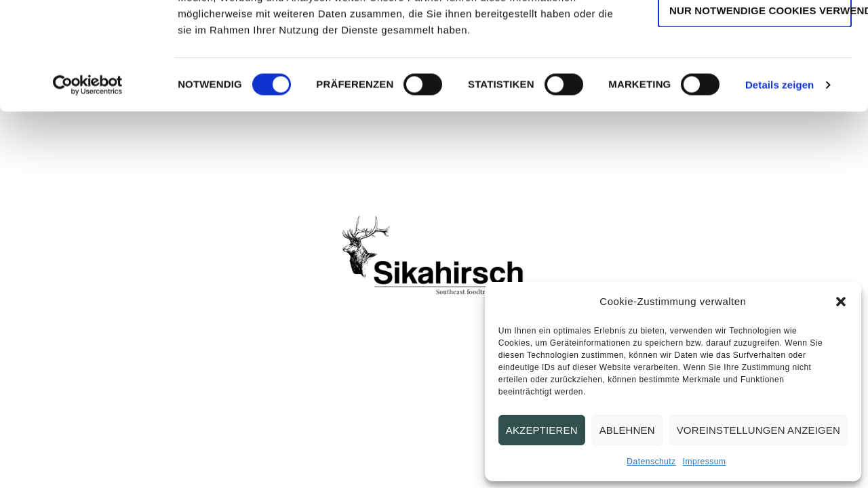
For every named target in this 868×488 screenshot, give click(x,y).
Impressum (705, 462)
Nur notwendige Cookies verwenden (761, 111)
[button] (841, 302)
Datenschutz (651, 462)
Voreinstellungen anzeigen (758, 430)
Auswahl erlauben (754, 72)
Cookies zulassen (755, 33)
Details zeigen (780, 185)
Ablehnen (627, 430)
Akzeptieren (542, 430)
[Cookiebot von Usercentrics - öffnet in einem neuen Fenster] (88, 186)
